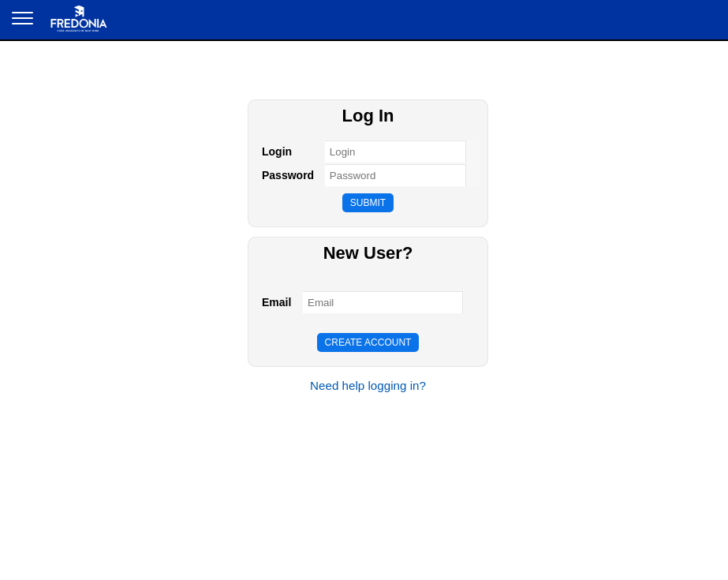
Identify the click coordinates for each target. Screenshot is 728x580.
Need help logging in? (368, 385)
